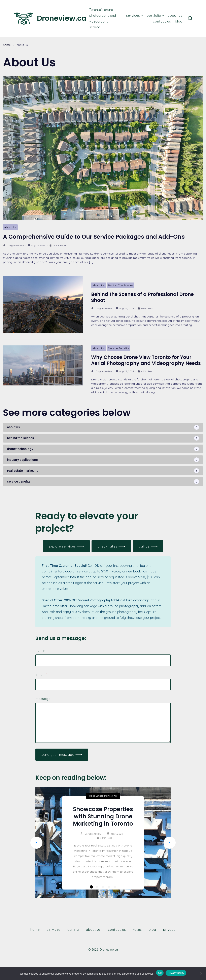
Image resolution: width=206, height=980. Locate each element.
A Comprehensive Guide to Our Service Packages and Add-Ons (94, 237)
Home (7, 45)
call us (144, 546)
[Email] (103, 684)
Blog (179, 21)
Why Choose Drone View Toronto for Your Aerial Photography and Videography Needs (146, 360)
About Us (175, 15)
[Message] (103, 723)
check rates (107, 546)
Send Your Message (58, 755)
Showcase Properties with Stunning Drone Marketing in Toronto (103, 816)
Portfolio (155, 15)
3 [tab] (103, 887)
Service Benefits (119, 348)
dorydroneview (16, 245)
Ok (160, 973)
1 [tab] (91, 887)
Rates (137, 930)
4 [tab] (109, 887)
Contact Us (162, 21)
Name (40, 650)
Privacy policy (176, 973)
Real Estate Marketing (103, 796)
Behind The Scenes (121, 285)
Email (41, 675)
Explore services (62, 546)
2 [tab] (97, 887)
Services (134, 15)
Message (43, 699)
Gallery (73, 930)
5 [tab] (115, 887)
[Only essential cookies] (201, 973)
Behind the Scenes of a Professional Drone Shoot (142, 297)
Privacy (169, 930)
